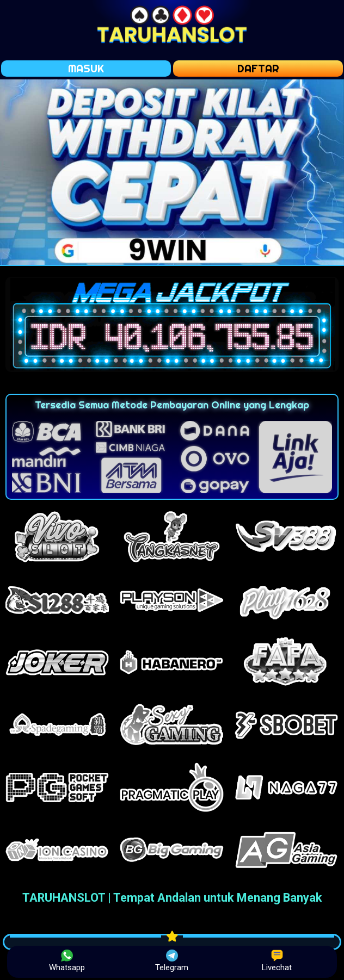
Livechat (277, 961)
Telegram (172, 961)
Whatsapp (67, 961)
